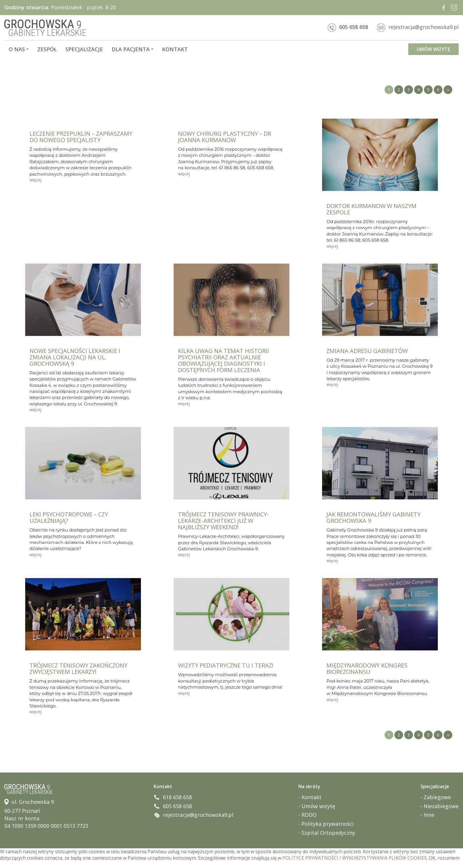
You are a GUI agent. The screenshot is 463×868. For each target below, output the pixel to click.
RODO (309, 815)
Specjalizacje (84, 49)
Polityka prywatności (328, 824)
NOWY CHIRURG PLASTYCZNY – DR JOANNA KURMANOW (225, 137)
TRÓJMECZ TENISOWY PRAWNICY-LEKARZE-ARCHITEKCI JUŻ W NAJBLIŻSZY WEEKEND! (223, 521)
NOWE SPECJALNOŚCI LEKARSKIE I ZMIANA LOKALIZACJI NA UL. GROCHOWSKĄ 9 (75, 357)
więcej (35, 180)
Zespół (47, 49)
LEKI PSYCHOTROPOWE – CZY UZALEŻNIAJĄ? (69, 517)
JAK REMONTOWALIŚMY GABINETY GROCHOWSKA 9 (373, 517)
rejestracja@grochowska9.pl (418, 27)
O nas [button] (19, 49)
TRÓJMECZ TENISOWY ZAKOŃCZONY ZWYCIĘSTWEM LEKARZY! (78, 669)
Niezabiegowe (441, 806)
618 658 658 (177, 797)
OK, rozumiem (444, 858)
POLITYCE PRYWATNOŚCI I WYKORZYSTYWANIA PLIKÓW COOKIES (355, 858)
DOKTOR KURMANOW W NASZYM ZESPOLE (371, 209)
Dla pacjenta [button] (133, 49)
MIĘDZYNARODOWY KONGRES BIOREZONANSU (367, 669)
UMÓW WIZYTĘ (433, 49)
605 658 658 (348, 27)
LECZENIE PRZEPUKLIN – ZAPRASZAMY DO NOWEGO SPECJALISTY (81, 137)
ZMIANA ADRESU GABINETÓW (367, 351)
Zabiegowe (437, 797)
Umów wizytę (318, 806)
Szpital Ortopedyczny (328, 833)
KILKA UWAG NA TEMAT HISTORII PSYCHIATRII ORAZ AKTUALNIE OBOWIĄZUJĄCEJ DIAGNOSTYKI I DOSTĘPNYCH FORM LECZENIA (224, 360)
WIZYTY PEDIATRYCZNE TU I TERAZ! (226, 665)
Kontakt (175, 49)
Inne (429, 815)
